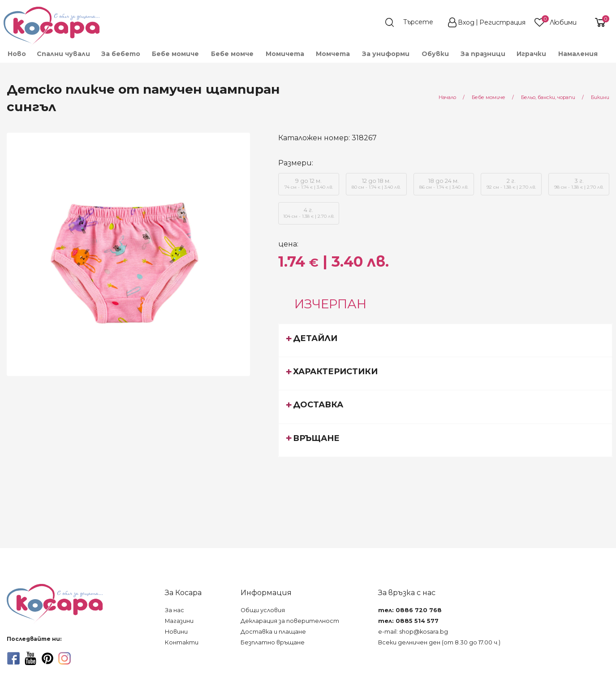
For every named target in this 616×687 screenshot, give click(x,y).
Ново (17, 54)
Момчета (333, 54)
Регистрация (502, 22)
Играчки (531, 54)
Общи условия (263, 610)
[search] (414, 22)
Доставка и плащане (273, 632)
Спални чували (63, 54)
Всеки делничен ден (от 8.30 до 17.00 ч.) (439, 642)
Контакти (182, 642)
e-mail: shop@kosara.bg (413, 632)
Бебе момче (232, 54)
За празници (483, 54)
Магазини (179, 621)
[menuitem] (16, 54)
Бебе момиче (175, 54)
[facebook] (13, 658)
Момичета (285, 54)
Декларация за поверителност (290, 621)
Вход (466, 22)
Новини (176, 632)
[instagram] (65, 658)
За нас (174, 610)
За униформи (386, 54)
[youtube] (30, 658)
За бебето (121, 54)
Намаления (578, 54)
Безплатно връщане (273, 642)
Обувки (435, 54)
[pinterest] (47, 658)
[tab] (446, 340)
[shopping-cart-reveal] (597, 22)
